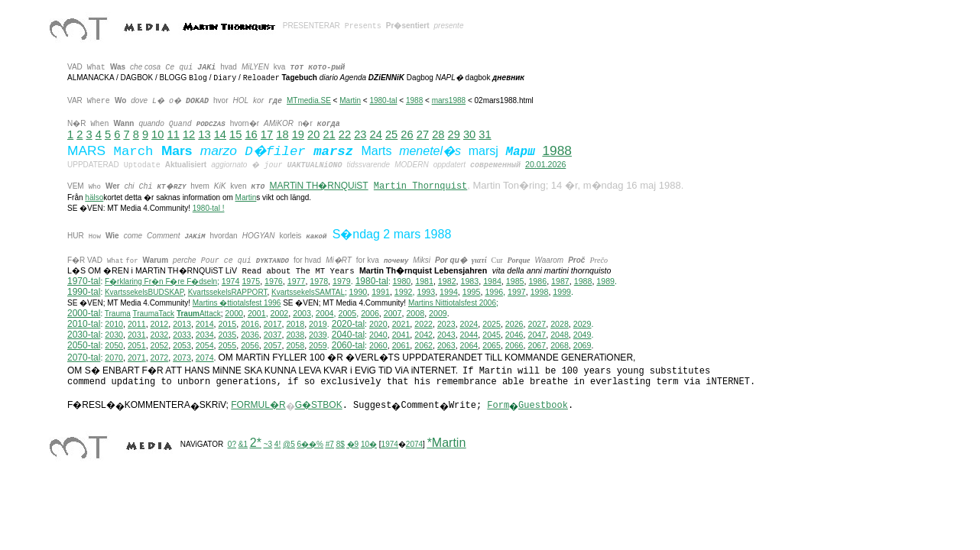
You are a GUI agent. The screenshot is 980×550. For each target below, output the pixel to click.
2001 (257, 313)
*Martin (447, 443)
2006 (370, 313)
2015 (228, 324)
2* (256, 443)
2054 (205, 345)
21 (329, 134)
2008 (415, 313)
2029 (582, 324)
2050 (114, 345)
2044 (469, 335)
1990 (359, 292)
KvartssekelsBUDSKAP (144, 292)
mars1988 (449, 100)
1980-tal (383, 100)
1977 (297, 281)
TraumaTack (153, 314)
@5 (289, 444)
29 (454, 134)
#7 (330, 444)
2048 (560, 335)
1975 (251, 281)
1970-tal (84, 281)
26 (407, 134)
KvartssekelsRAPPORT (228, 292)
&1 (243, 444)
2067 (537, 345)
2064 (469, 345)
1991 (381, 292)
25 (391, 134)
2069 (582, 345)
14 (220, 134)
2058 (295, 345)
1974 (231, 281)
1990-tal (84, 292)
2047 (537, 335)
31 (485, 134)
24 (376, 134)
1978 (319, 281)
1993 (426, 292)
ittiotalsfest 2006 (452, 303)
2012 (160, 324)
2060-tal (348, 345)
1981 (424, 281)
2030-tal (84, 335)
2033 (182, 335)
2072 (160, 357)
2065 (492, 345)
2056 (250, 345)
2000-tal (84, 313)
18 (282, 134)
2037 (273, 335)
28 (438, 134)
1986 (537, 281)
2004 (325, 313)
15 (235, 134)
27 (423, 134)
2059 (318, 345)
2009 (438, 313)
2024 (469, 324)
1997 (517, 292)
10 (157, 134)
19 (298, 134)
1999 (562, 292)
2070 (114, 357)
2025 (492, 324)
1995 (472, 292)
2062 (423, 345)
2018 (295, 324)
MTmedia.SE (309, 100)
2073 (182, 357)
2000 (234, 313)
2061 (401, 345)
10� (369, 444)
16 (251, 134)
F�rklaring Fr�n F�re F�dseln (161, 281)
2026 (514, 324)
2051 (137, 345)
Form (498, 406)
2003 (302, 313)
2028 (560, 324)
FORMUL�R (258, 405)
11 (174, 134)
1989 (605, 281)
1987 (560, 281)
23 (360, 134)
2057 (273, 345)
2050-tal (84, 345)
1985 (515, 281)
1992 (404, 292)
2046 (514, 335)
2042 (423, 335)
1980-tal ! (209, 208)
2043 (446, 335)
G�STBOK (319, 405)
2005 (347, 313)
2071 (137, 357)
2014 (205, 324)
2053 (182, 345)
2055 (228, 345)
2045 (492, 335)
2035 (228, 335)
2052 (160, 345)
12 (189, 134)
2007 (393, 313)
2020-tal (348, 324)
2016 (250, 324)
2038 (295, 335)
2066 (514, 345)
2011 (137, 324)
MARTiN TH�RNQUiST (319, 186)
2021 (401, 324)
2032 (160, 335)
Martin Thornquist (420, 186)
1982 (447, 281)
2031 (137, 335)
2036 (250, 335)
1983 (470, 281)
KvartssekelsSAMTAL (308, 292)
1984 (492, 281)
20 (313, 134)
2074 (205, 357)
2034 (205, 335)
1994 (449, 292)
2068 (560, 345)
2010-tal (84, 324)
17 (267, 134)
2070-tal (84, 357)
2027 (537, 324)
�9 (353, 444)
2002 (280, 313)
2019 (318, 324)
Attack (199, 314)
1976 (274, 281)
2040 (378, 335)
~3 (268, 444)
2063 (446, 345)
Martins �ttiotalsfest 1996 (237, 303)
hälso (94, 197)
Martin (350, 100)
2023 (446, 324)
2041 (401, 335)
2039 (318, 335)
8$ (341, 444)
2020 (378, 324)
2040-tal (348, 335)
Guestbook (543, 406)
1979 (342, 281)
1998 (540, 292)
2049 (582, 335)
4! (277, 444)
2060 (378, 345)
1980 (402, 281)
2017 (273, 324)
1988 (414, 100)
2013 (182, 324)
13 (204, 134)
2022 (423, 324)
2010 (114, 324)
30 (469, 134)
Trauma (118, 314)
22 (345, 134)
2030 (114, 335)
